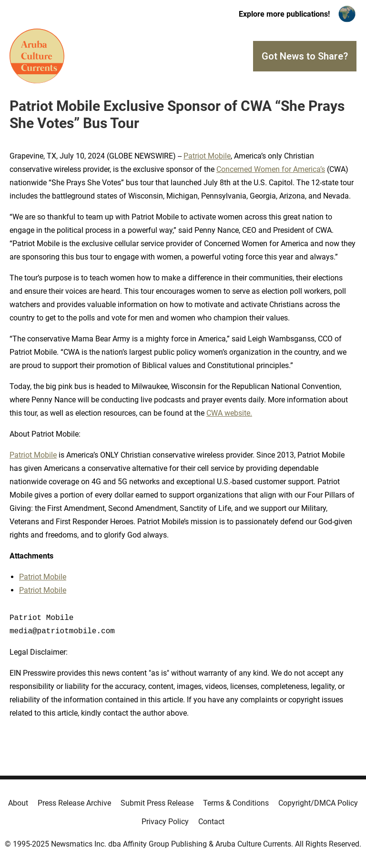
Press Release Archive (74, 803)
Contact (211, 822)
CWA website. (229, 413)
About (18, 803)
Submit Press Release (157, 803)
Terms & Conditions (236, 803)
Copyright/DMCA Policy (318, 803)
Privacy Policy (165, 822)
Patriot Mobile (207, 156)
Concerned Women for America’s (271, 169)
